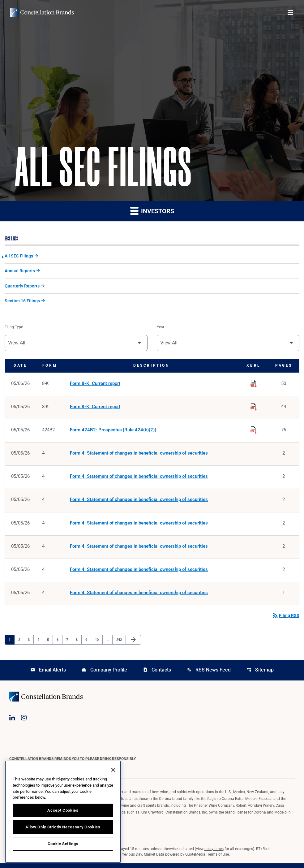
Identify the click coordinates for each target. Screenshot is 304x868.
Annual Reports (20, 272)
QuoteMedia (195, 859)
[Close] (113, 770)
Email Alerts (48, 674)
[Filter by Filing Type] (76, 345)
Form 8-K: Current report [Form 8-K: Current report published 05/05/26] (95, 409)
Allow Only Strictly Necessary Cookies (63, 827)
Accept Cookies (63, 810)
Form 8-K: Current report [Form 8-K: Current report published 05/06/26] (95, 385)
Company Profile (104, 674)
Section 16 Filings (22, 302)
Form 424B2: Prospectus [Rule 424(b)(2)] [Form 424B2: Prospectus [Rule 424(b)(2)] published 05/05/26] (113, 432)
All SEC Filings (19, 257)
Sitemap (260, 674)
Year (161, 329)
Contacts (157, 674)
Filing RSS (285, 620)
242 (120, 644)
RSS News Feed (209, 674)
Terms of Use (218, 859)
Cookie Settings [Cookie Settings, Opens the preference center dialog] (63, 844)
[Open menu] (290, 12)
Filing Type (14, 329)
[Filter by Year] (228, 345)
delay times (214, 853)
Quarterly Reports (22, 287)
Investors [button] (152, 211)
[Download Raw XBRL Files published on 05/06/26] (254, 384)
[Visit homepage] (42, 12)
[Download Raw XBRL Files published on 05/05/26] (254, 408)
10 (98, 644)
